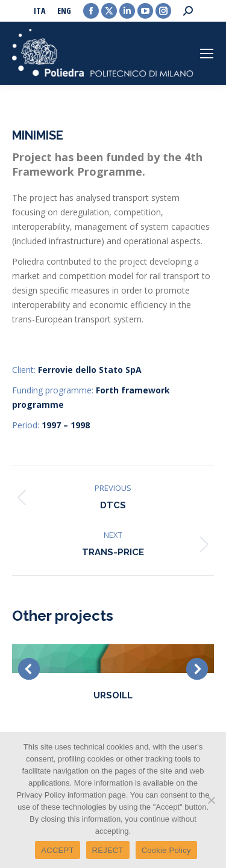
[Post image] (113, 659)
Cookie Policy (166, 850)
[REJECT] (211, 800)
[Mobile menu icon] (207, 54)
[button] (29, 669)
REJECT (108, 850)
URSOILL (113, 695)
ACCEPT (57, 850)
